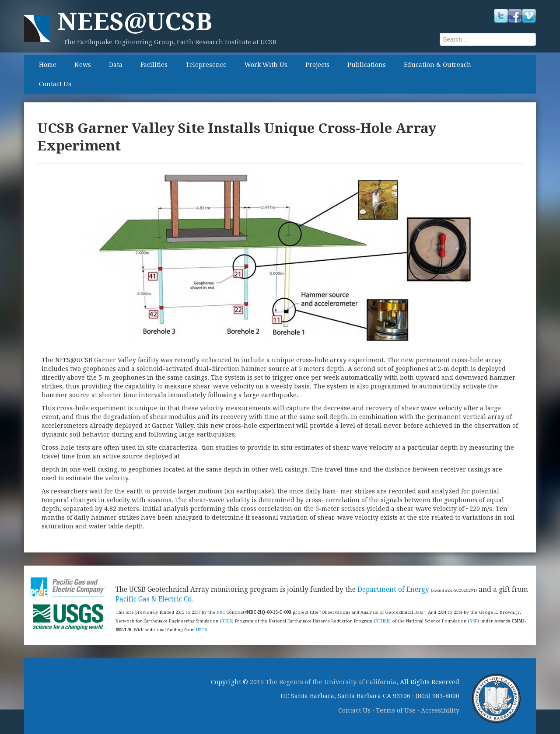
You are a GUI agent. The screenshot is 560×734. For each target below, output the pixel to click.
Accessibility (440, 710)
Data (116, 65)
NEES (227, 621)
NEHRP (382, 621)
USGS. (202, 630)
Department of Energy (393, 590)
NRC (221, 612)
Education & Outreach (437, 65)
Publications (367, 65)
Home (48, 65)
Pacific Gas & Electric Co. (154, 599)
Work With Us (266, 65)
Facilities (154, 65)
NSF (473, 621)
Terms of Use (396, 710)
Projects (317, 65)
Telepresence (206, 65)
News (83, 65)
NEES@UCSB (135, 22)
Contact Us (55, 84)
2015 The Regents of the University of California (323, 682)
